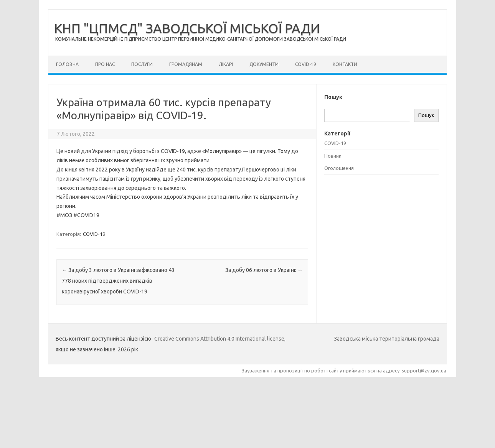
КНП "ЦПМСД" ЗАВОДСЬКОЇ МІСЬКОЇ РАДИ (187, 28)
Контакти (345, 64)
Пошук (426, 115)
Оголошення (339, 168)
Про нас (105, 64)
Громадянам (186, 64)
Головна (67, 64)
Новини (333, 156)
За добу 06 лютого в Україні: (264, 270)
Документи (264, 64)
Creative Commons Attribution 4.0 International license (219, 339)
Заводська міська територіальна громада (387, 339)
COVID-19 (306, 64)
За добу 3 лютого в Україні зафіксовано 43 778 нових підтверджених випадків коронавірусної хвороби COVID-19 (118, 281)
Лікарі (226, 64)
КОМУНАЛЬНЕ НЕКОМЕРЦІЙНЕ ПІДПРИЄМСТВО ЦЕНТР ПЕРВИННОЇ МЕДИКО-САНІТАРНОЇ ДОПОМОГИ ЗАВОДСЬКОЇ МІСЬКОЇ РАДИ (201, 39)
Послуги (142, 64)
